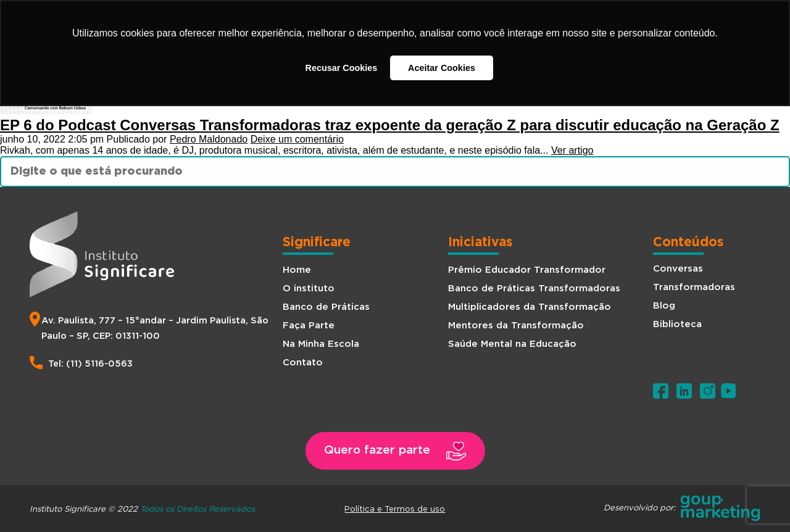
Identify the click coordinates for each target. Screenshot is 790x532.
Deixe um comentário (297, 139)
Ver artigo (572, 150)
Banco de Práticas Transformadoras (534, 289)
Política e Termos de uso (395, 509)
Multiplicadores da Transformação (530, 307)
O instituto (309, 289)
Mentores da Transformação (516, 326)
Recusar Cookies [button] (342, 68)
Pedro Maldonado (209, 139)
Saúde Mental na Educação (512, 344)
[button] (395, 451)
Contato (303, 363)
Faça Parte (309, 326)
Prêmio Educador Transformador (527, 270)
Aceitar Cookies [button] (442, 68)
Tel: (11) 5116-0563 (90, 364)
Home (297, 270)
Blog (664, 306)
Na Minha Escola (321, 344)
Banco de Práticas (326, 307)
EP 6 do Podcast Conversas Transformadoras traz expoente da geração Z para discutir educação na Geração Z (390, 125)
